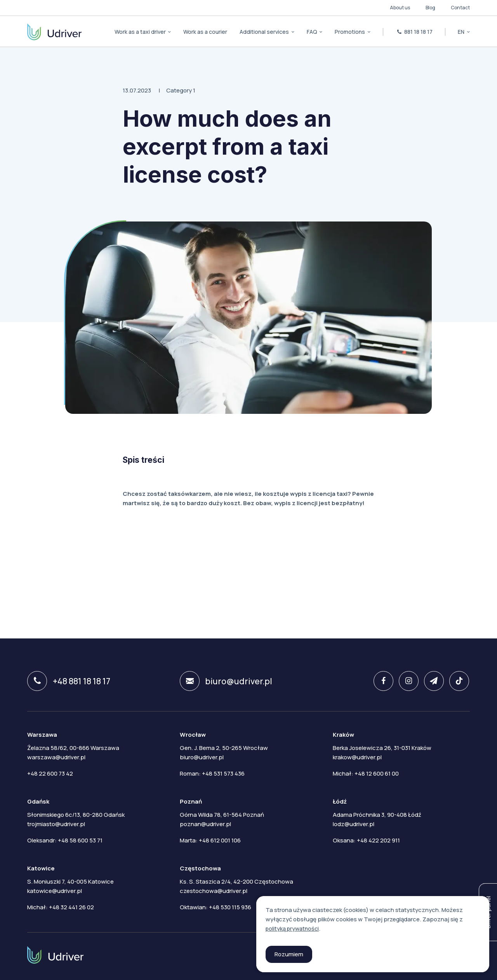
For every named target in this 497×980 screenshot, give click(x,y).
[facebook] (379, 681)
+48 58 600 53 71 (80, 839)
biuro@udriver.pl (227, 681)
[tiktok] (457, 681)
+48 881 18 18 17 (69, 681)
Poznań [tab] (191, 800)
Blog (430, 8)
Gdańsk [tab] (38, 800)
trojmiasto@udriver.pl (56, 823)
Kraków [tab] (343, 733)
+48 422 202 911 (378, 839)
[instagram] (405, 681)
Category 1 (181, 90)
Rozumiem (289, 954)
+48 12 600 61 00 (377, 772)
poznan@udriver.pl (205, 823)
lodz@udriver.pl (354, 823)
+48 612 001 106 (220, 839)
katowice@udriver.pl (55, 890)
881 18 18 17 (414, 32)
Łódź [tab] (340, 800)
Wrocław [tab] (193, 733)
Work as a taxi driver (141, 32)
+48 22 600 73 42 (50, 772)
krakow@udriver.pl (357, 756)
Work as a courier (205, 32)
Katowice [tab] (41, 867)
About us (400, 8)
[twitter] (431, 681)
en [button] (462, 32)
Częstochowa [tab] (200, 867)
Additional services (265, 32)
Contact (460, 8)
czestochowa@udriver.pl (214, 890)
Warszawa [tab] (42, 733)
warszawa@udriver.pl (56, 756)
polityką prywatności (294, 929)
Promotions (350, 32)
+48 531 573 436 (223, 772)
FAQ (313, 32)
